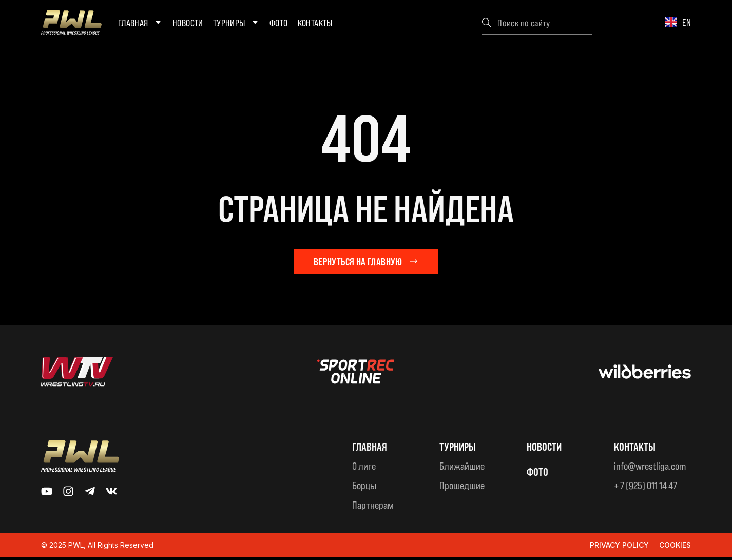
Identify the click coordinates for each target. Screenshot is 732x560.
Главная (140, 23)
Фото (279, 23)
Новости (188, 23)
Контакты (315, 23)
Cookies (675, 548)
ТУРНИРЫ (461, 449)
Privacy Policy (619, 548)
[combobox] (537, 23)
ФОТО (539, 474)
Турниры (236, 23)
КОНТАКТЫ (637, 449)
